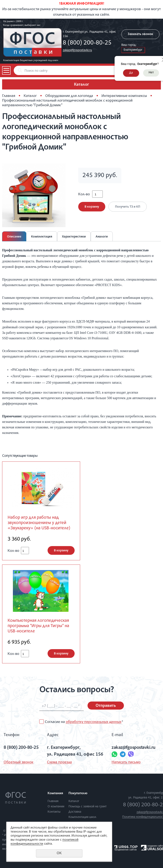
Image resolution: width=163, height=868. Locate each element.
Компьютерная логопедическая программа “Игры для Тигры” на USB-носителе (38, 626)
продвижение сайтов (125, 850)
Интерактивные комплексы (124, 96)
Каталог (30, 96)
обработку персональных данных (94, 722)
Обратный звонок (18, 762)
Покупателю (78, 794)
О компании (56, 807)
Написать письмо (126, 762)
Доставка (75, 812)
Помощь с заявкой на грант (88, 807)
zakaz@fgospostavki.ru (77, 50)
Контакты (54, 812)
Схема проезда (59, 762)
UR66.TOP (126, 847)
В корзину (92, 207)
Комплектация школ (82, 817)
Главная (9, 96)
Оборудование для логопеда (69, 96)
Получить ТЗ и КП (128, 207)
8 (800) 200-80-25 (87, 43)
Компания (55, 794)
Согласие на (84, 722)
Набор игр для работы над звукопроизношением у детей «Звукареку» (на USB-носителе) (39, 523)
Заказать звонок (140, 34)
